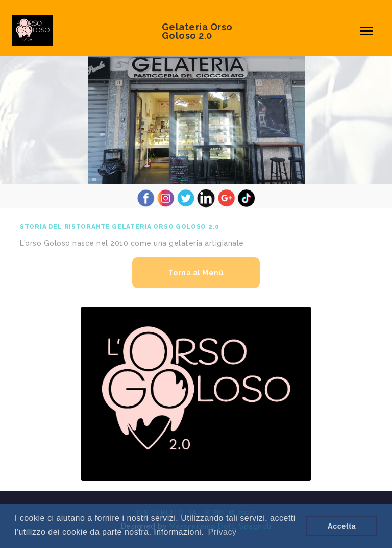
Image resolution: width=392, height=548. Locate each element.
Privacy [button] (223, 532)
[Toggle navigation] (367, 31)
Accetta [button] (341, 526)
